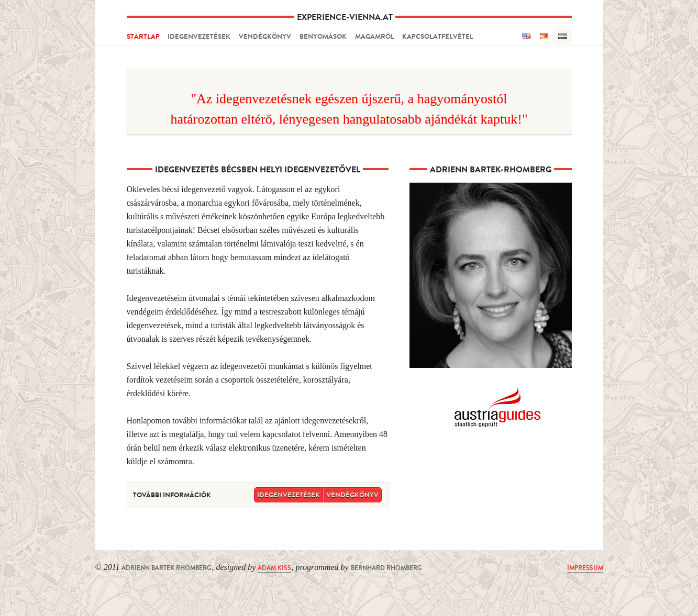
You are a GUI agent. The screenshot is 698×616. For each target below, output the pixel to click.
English (526, 36)
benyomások (323, 36)
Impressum (585, 568)
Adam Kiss (274, 568)
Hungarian (563, 36)
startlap (143, 36)
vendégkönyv (265, 36)
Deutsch (544, 36)
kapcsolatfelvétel (438, 36)
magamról (375, 36)
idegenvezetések (199, 36)
